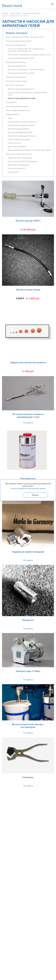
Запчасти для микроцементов (21, 89)
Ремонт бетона (14, 143)
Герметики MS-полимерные (20, 158)
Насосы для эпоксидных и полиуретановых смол (29, 55)
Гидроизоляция (12, 114)
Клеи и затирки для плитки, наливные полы (25, 37)
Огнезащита (11, 102)
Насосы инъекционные (16, 45)
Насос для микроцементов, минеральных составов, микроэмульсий (26, 50)
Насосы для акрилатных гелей (21, 58)
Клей (10, 118)
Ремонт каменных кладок (19, 139)
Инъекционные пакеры (16, 62)
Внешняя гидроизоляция (18, 129)
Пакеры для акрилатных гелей (21, 73)
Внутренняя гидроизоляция (20, 132)
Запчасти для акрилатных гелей (22, 98)
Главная (5, 13)
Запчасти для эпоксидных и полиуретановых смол (27, 94)
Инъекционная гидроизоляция (21, 125)
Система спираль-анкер (17, 81)
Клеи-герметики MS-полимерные (22, 161)
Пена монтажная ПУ (17, 168)
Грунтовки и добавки (17, 147)
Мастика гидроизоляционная (19, 41)
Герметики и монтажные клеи (19, 154)
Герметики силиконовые (18, 165)
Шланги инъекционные (16, 77)
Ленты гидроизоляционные (18, 110)
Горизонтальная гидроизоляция (22, 136)
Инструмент (13, 172)
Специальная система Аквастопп (22, 122)
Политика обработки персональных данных (28, 488)
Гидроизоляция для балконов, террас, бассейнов (29, 150)
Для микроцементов (17, 66)
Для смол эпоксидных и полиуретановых (26, 70)
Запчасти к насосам (31, 13)
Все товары (15, 13)
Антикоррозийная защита (17, 106)
